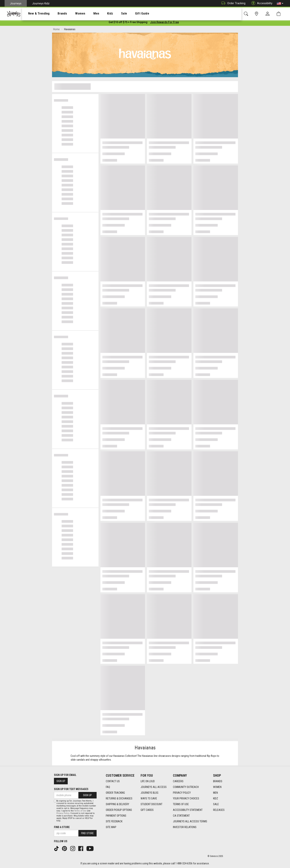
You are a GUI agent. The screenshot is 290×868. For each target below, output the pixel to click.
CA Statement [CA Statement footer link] (181, 816)
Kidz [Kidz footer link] (216, 799)
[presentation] (35, 13)
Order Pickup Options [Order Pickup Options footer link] (119, 810)
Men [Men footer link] (215, 793)
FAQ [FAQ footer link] (108, 787)
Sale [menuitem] (111, 14)
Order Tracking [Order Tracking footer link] (115, 793)
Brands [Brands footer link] (218, 781)
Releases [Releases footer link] (219, 810)
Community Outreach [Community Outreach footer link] (186, 787)
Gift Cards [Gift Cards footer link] (147, 810)
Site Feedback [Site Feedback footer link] (114, 822)
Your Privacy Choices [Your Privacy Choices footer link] (186, 799)
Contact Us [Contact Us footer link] (113, 781)
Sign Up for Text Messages (71, 789)
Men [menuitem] (86, 14)
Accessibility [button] (261, 3)
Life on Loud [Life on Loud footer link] (148, 781)
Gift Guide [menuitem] (126, 14)
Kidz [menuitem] (98, 14)
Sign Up (61, 781)
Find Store (87, 833)
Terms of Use (80, 811)
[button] (280, 3)
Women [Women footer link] (217, 787)
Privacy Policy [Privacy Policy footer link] (182, 793)
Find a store (62, 827)
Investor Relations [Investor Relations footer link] (185, 827)
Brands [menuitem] (56, 14)
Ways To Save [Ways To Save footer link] (149, 799)
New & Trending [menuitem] (35, 14)
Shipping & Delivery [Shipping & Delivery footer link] (117, 804)
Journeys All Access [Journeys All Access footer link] (154, 787)
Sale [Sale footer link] (216, 804)
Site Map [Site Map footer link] (111, 827)
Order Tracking (233, 3)
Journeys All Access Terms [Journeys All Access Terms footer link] (190, 822)
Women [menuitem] (72, 14)
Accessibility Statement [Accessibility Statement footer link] (188, 810)
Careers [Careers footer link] (178, 781)
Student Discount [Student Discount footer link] (152, 804)
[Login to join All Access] (128, 23)
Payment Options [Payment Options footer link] (116, 816)
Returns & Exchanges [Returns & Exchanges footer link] (119, 799)
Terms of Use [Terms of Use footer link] (181, 804)
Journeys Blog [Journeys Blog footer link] (149, 793)
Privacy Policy (63, 813)
